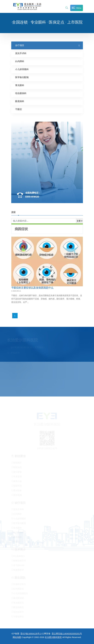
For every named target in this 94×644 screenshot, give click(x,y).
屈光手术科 (21, 53)
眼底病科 (20, 101)
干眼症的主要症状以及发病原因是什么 (32, 288)
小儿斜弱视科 (22, 69)
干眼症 (19, 109)
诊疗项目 (20, 45)
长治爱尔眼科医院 (53, 637)
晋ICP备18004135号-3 (31, 634)
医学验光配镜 (22, 77)
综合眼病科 (21, 93)
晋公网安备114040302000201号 (67, 634)
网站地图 (17, 637)
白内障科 (20, 61)
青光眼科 (20, 85)
